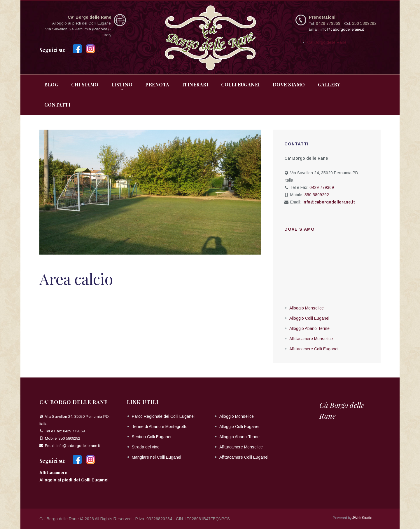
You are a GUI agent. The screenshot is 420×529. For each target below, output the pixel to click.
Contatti (57, 105)
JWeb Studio (362, 518)
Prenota (157, 85)
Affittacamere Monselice (311, 339)
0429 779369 (328, 23)
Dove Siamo (289, 85)
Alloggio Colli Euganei (309, 318)
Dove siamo (300, 229)
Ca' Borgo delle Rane (327, 42)
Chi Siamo (85, 85)
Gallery (329, 85)
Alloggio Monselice (307, 308)
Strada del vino (146, 447)
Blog (51, 85)
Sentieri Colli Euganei (152, 437)
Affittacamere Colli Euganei (314, 349)
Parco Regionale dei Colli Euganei (163, 416)
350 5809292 (364, 23)
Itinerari (195, 85)
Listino (122, 85)
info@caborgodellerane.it (342, 29)
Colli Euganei (240, 85)
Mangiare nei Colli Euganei (156, 457)
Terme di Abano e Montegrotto (160, 427)
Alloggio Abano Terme (309, 328)
